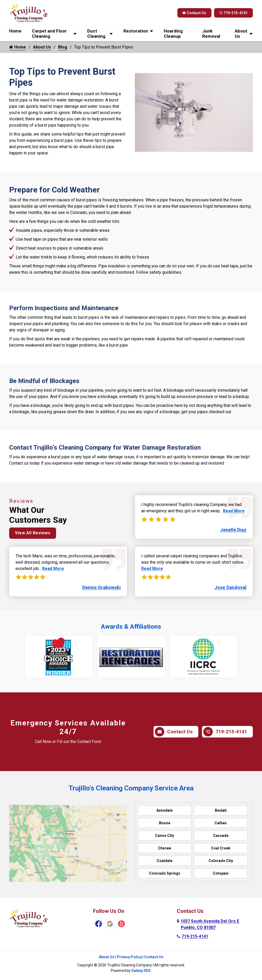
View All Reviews (33, 533)
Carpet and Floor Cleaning (49, 34)
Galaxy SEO (141, 971)
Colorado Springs (165, 873)
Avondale (165, 810)
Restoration (136, 31)
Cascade (221, 836)
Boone (165, 823)
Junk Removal (211, 34)
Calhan (221, 823)
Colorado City (221, 861)
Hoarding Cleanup (173, 34)
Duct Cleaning (96, 34)
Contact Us (194, 13)
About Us (241, 34)
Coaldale (165, 861)
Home (15, 31)
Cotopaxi (221, 873)
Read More (53, 569)
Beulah (221, 810)
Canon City (165, 836)
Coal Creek (221, 848)
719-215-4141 (233, 13)
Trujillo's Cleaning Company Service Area (131, 788)
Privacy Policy (129, 957)
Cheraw (165, 848)
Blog (63, 47)
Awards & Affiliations (131, 627)
